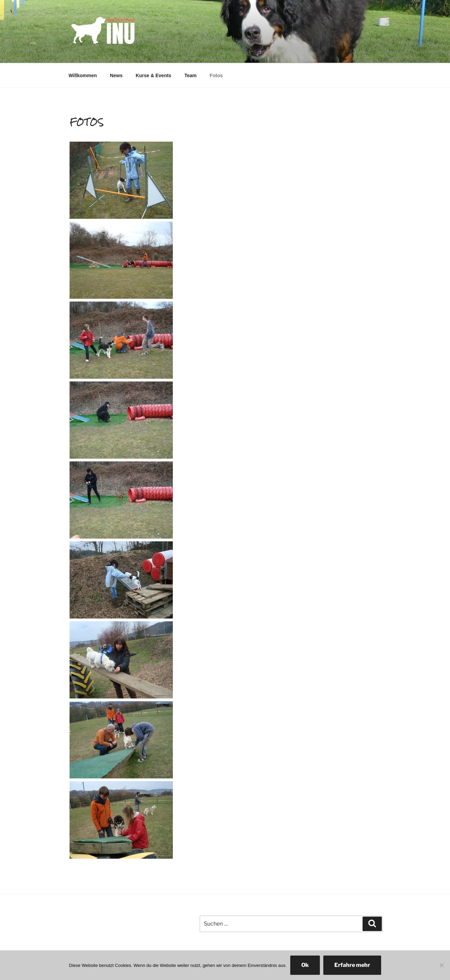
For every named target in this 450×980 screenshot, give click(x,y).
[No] (441, 965)
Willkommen (83, 75)
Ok (305, 965)
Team (190, 75)
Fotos (216, 75)
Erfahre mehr (352, 965)
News (116, 75)
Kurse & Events (153, 75)
